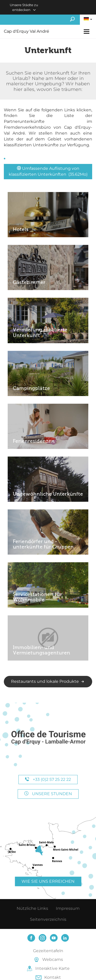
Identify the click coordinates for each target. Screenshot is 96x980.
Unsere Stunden (48, 794)
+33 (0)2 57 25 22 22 (48, 779)
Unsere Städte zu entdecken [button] (24, 7)
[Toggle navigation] (87, 32)
